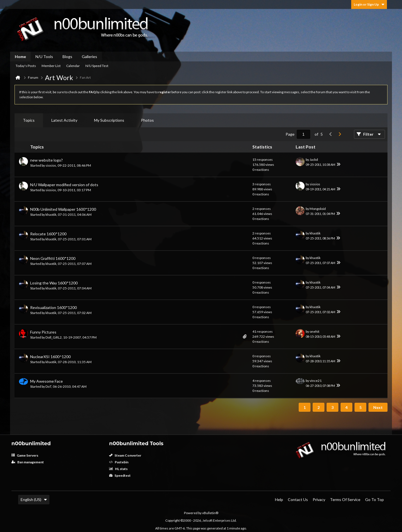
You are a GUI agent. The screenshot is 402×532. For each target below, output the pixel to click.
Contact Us (298, 499)
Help (279, 499)
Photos (147, 120)
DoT (48, 386)
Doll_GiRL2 (54, 337)
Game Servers (25, 455)
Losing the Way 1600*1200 (54, 283)
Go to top (375, 499)
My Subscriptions (109, 120)
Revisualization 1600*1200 (53, 307)
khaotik (51, 215)
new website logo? (46, 160)
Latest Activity (64, 120)
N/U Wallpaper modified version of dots (64, 185)
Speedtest (120, 475)
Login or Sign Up (369, 4)
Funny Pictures (43, 332)
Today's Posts (26, 66)
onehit (314, 331)
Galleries (89, 57)
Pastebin (119, 462)
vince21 (316, 381)
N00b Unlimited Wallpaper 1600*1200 (63, 209)
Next (378, 407)
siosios (51, 165)
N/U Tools (44, 57)
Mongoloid (318, 209)
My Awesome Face (46, 381)
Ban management (28, 462)
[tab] (29, 120)
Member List (51, 66)
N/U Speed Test (97, 66)
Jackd (314, 160)
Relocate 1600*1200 (48, 234)
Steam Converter (125, 455)
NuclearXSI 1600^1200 (50, 357)
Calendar (73, 66)
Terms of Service (345, 499)
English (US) (34, 499)
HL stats (118, 469)
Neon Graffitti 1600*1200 (53, 258)
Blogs (67, 57)
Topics (29, 120)
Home (20, 57)
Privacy (319, 499)
